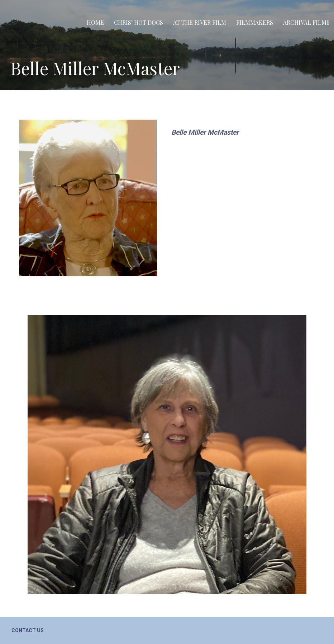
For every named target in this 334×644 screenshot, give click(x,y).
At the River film (200, 22)
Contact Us (28, 630)
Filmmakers (255, 22)
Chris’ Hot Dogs (139, 22)
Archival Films (306, 22)
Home (95, 22)
